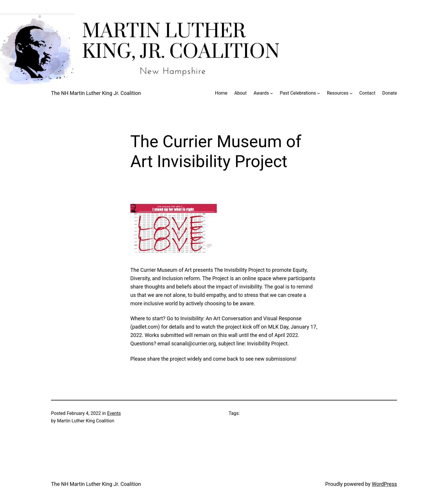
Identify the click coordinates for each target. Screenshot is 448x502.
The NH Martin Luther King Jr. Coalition (96, 93)
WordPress (384, 484)
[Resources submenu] (351, 93)
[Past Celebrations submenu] (319, 93)
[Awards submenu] (272, 93)
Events (114, 413)
